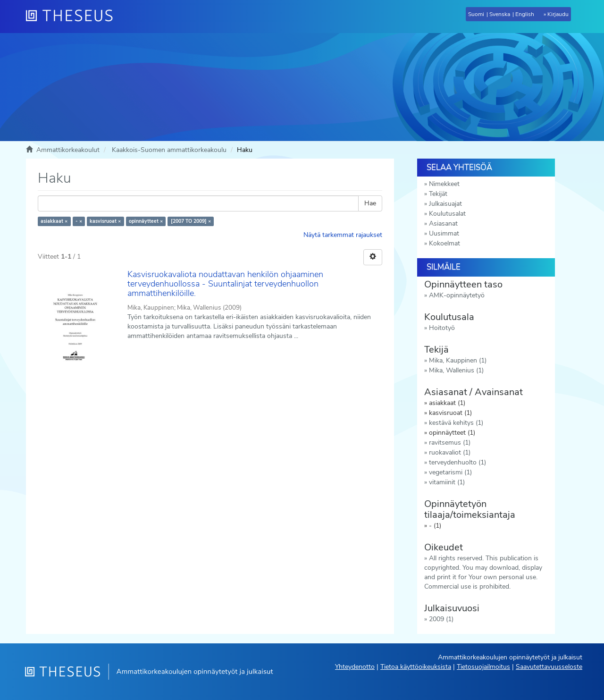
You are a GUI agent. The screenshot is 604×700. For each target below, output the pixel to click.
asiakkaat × (54, 221)
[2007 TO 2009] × (191, 221)
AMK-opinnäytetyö (457, 295)
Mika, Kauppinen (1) (458, 360)
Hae (370, 203)
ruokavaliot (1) (450, 452)
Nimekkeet (444, 184)
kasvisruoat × (105, 221)
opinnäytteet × (146, 221)
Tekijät (438, 194)
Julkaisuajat (445, 204)
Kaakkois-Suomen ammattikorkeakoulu (169, 150)
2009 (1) (441, 619)
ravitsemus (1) (450, 443)
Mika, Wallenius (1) (456, 370)
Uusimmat (444, 233)
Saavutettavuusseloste (549, 667)
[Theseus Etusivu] (73, 17)
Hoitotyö (442, 328)
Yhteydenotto (355, 667)
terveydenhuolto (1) (457, 462)
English (525, 14)
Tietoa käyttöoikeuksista (416, 667)
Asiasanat (443, 223)
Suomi (476, 14)
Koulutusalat (447, 214)
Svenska (500, 14)
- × (79, 221)
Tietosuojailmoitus (483, 667)
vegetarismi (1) (450, 472)
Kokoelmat (445, 243)
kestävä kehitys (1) (456, 423)
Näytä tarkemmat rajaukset (343, 235)
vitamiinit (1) (447, 482)
